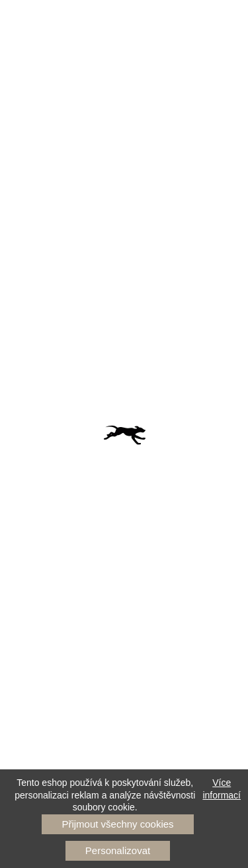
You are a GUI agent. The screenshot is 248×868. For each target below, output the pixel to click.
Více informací (222, 789)
